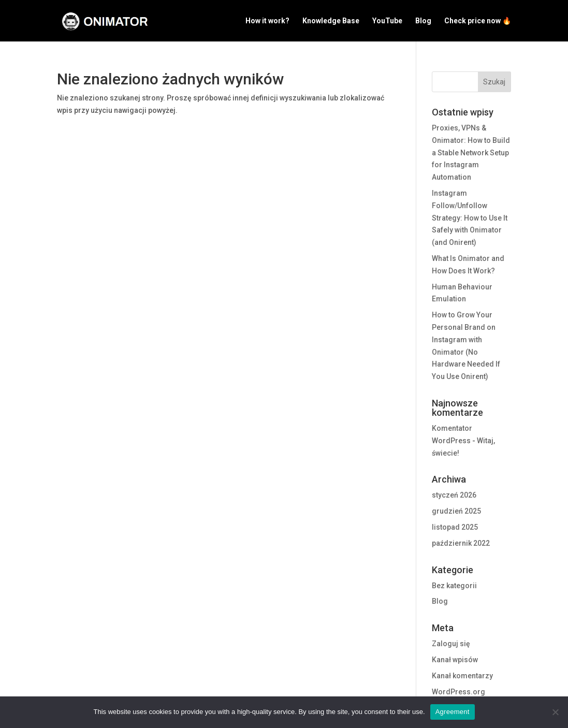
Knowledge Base (331, 21)
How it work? (267, 21)
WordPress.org (458, 692)
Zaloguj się (451, 644)
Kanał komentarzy (462, 676)
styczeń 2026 (454, 495)
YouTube (387, 21)
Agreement (453, 712)
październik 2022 (461, 543)
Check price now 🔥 (478, 21)
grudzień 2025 (456, 511)
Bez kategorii (454, 586)
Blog (423, 21)
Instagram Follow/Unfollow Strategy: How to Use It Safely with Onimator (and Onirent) (470, 218)
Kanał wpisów (455, 660)
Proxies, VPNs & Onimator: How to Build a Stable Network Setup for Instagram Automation (471, 152)
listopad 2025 (455, 527)
